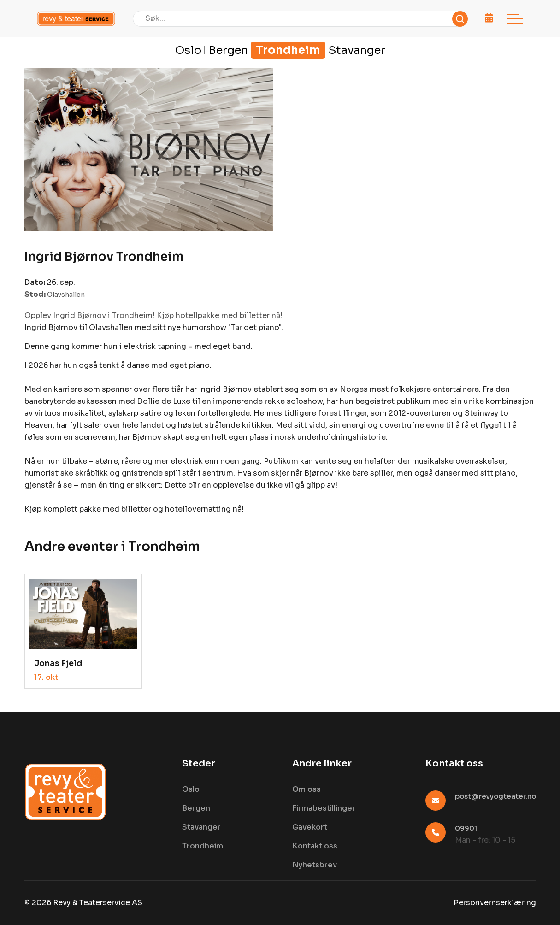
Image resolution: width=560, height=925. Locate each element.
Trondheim (288, 50)
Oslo (188, 50)
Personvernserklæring (495, 903)
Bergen (228, 50)
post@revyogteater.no (495, 796)
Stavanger (357, 50)
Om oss (307, 789)
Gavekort (310, 827)
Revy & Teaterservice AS (98, 903)
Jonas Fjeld (58, 663)
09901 (466, 828)
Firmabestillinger (324, 808)
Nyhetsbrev (315, 865)
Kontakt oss (315, 846)
